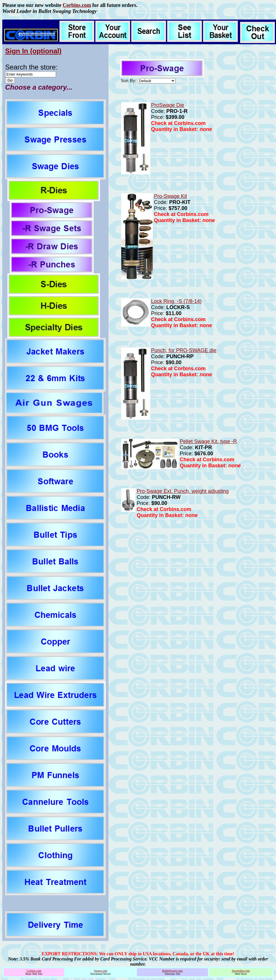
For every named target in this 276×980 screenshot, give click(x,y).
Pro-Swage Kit (170, 196)
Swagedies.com (241, 971)
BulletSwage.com (172, 971)
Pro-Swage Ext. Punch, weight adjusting (183, 491)
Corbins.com (77, 5)
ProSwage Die (168, 105)
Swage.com (101, 971)
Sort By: (129, 81)
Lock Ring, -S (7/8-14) (176, 301)
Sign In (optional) (33, 51)
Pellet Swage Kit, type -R (208, 441)
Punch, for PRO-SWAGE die (184, 350)
